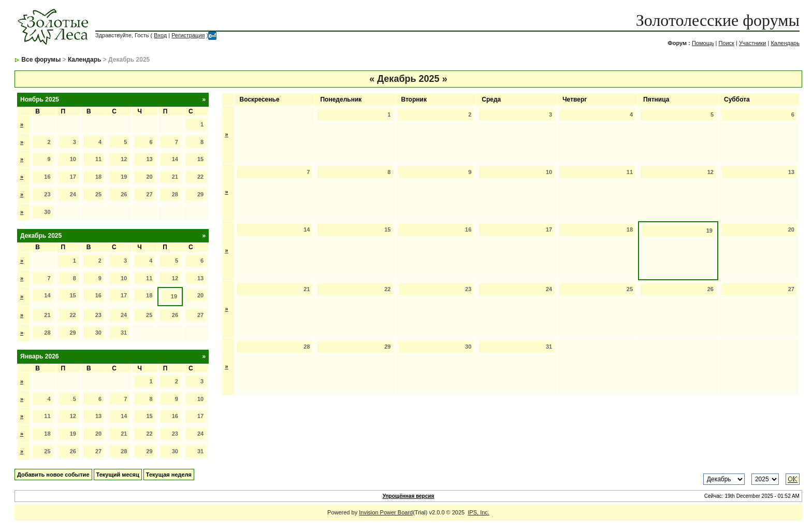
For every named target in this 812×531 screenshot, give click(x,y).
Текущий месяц (118, 475)
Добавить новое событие (53, 475)
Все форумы (41, 60)
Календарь (785, 43)
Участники (753, 43)
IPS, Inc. (479, 512)
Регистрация (188, 35)
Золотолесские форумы (718, 20)
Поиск (726, 43)
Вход (160, 35)
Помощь (703, 43)
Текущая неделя (169, 475)
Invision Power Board (386, 512)
